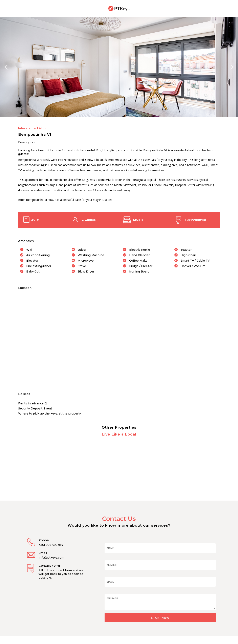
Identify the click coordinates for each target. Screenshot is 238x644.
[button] (6, 67)
